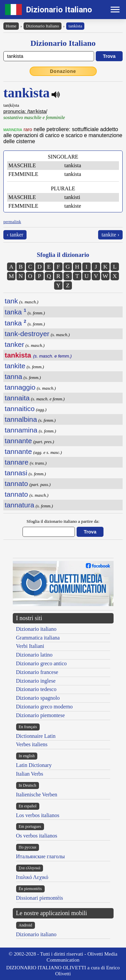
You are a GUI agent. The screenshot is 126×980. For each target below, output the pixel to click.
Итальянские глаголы (40, 856)
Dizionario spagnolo (38, 698)
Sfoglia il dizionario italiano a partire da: (63, 521)
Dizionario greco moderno (45, 707)
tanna (13, 376)
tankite (15, 366)
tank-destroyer (27, 334)
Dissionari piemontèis (40, 898)
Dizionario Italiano (59, 10)
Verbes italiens (32, 744)
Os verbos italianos (37, 836)
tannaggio (20, 387)
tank (11, 301)
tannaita (17, 398)
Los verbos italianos (38, 815)
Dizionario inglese (36, 681)
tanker (14, 344)
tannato (16, 483)
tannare (17, 462)
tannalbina (21, 419)
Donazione (63, 71)
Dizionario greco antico (41, 663)
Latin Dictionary (34, 765)
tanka (15, 312)
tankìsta (75, 26)
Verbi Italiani (30, 646)
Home (11, 26)
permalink (12, 222)
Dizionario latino (34, 655)
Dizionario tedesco (36, 689)
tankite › (110, 235)
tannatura (19, 505)
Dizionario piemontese (40, 715)
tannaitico (20, 409)
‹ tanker (15, 235)
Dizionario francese (37, 672)
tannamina (21, 430)
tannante (18, 441)
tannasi (16, 473)
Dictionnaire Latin (36, 736)
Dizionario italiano (36, 629)
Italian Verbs (30, 774)
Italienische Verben (37, 795)
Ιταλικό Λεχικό (32, 877)
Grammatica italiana (38, 638)
